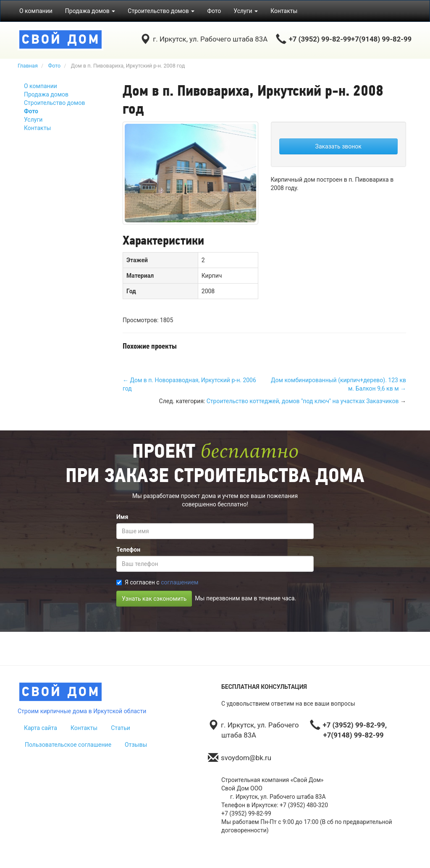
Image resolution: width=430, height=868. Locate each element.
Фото (214, 11)
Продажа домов (46, 94)
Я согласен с (157, 582)
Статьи (121, 728)
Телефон (128, 550)
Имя (122, 517)
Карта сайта (41, 728)
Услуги (33, 120)
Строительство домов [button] (161, 11)
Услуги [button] (246, 11)
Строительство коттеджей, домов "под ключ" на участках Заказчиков (303, 401)
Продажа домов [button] (90, 11)
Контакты (284, 11)
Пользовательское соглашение (68, 745)
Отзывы (136, 745)
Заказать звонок (338, 146)
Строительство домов (54, 103)
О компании (36, 11)
